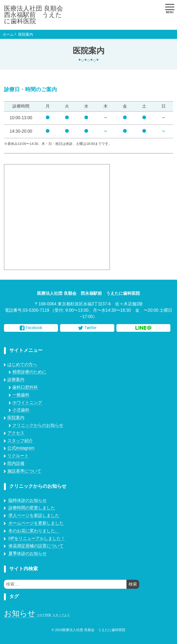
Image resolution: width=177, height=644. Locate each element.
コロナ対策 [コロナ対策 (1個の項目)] (44, 615)
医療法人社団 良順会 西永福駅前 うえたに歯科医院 (36, 15)
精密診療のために (29, 372)
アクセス (16, 433)
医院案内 (26, 34)
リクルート (18, 456)
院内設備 (16, 463)
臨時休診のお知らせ (28, 500)
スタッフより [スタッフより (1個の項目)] (61, 615)
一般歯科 (21, 395)
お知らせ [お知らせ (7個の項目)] (20, 613)
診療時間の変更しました (32, 508)
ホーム (8, 34)
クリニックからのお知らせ (38, 425)
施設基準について (24, 471)
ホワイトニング (27, 402)
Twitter (87, 328)
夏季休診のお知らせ (28, 553)
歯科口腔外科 (25, 387)
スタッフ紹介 (20, 441)
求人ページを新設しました (34, 515)
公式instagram (21, 448)
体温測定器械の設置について (36, 546)
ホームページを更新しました (36, 523)
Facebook (31, 328)
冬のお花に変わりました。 (34, 531)
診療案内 (16, 379)
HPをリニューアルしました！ (37, 538)
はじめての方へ (22, 364)
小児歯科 (21, 410)
